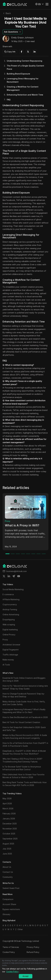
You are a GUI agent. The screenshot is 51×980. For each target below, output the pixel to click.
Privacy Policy (33, 947)
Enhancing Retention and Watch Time (25, 95)
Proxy (8, 521)
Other (20, 929)
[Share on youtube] (19, 576)
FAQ (9, 100)
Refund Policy (33, 952)
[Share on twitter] (4, 576)
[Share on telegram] (14, 576)
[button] (39, 4)
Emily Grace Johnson (22, 38)
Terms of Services (11, 947)
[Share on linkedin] (9, 576)
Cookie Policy (9, 952)
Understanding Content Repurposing (24, 61)
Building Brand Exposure (18, 74)
